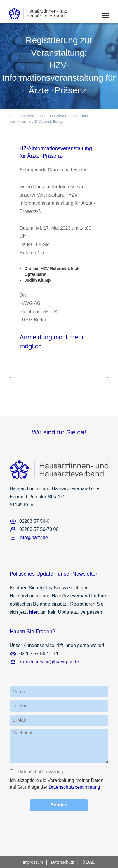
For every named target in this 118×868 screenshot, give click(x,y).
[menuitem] (36, 862)
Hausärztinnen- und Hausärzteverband (42, 116)
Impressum (33, 862)
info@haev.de (34, 538)
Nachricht (22, 733)
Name (19, 692)
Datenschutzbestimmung (74, 787)
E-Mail (19, 720)
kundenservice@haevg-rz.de (49, 662)
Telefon (20, 706)
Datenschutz (63, 862)
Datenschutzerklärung (40, 772)
